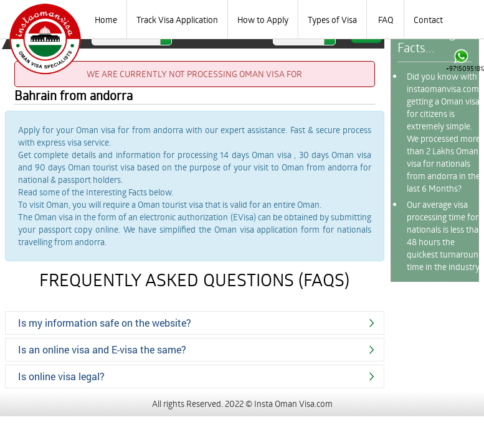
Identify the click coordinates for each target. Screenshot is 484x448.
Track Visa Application (177, 20)
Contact (428, 20)
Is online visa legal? (61, 376)
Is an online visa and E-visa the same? (102, 349)
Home (106, 20)
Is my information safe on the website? (105, 323)
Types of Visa (332, 20)
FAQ (386, 20)
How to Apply (263, 20)
